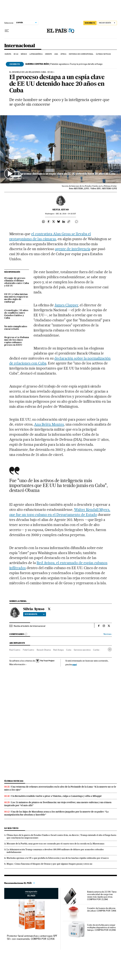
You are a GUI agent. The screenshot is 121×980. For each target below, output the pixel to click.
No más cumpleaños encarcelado (16, 328)
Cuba (69, 650)
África (63, 54)
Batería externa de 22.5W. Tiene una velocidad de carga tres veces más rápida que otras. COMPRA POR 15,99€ (102, 896)
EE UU (16, 54)
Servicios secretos (82, 650)
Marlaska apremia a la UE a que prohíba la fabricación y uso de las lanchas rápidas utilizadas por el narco (58, 858)
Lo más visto (11, 828)
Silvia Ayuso (60, 210)
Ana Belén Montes (49, 424)
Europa (8, 54)
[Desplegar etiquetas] (110, 649)
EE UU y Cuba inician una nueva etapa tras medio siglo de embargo (16, 298)
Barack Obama (44, 650)
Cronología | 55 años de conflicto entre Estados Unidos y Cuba (16, 314)
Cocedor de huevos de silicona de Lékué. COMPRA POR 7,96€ (102, 909)
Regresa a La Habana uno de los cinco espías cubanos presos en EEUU (17, 341)
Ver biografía (35, 614)
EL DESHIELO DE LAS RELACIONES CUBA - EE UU (31, 72)
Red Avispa (58, 650)
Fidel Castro (29, 650)
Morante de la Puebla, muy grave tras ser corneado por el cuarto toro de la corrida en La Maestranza (55, 844)
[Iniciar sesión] (107, 23)
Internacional (20, 46)
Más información (18, 664)
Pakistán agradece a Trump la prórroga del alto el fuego (64, 64)
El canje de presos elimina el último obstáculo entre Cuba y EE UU (17, 282)
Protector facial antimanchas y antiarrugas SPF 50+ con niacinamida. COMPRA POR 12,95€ (32, 937)
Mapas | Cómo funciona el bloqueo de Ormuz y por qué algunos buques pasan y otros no (49, 864)
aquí (75, 664)
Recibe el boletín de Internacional (29, 626)
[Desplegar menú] (7, 31)
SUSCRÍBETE (90, 23)
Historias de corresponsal (81, 54)
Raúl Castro (15, 650)
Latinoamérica (36, 54)
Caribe (96, 650)
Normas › (108, 634)
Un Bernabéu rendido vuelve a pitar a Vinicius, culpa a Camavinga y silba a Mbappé (56, 796)
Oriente (49, 54)
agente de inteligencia (73, 249)
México (24, 54)
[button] (61, 149)
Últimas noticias (103, 54)
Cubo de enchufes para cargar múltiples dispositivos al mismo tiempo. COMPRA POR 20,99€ (102, 927)
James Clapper (66, 305)
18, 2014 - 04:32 (66, 214)
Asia (56, 54)
